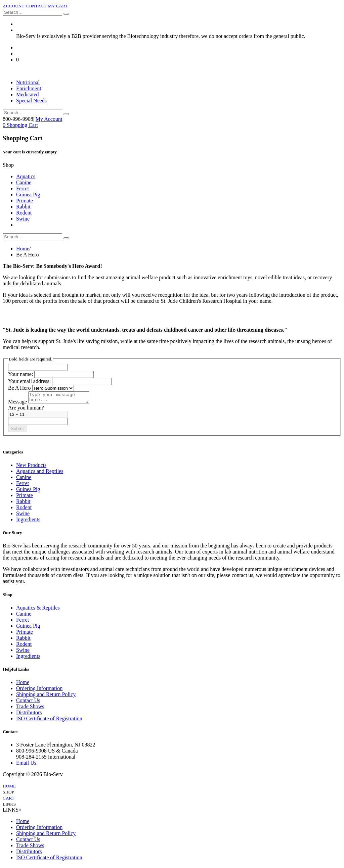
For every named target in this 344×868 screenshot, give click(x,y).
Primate (25, 201)
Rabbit (23, 207)
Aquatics (26, 176)
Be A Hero (19, 388)
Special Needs (31, 101)
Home (23, 249)
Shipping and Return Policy (46, 696)
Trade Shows (30, 708)
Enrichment (29, 88)
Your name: (20, 374)
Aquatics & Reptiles (38, 610)
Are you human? (26, 410)
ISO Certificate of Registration (49, 720)
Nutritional (28, 82)
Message (17, 404)
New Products (31, 467)
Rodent (24, 213)
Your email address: (29, 381)
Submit (18, 430)
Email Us (26, 765)
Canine (24, 182)
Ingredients (28, 521)
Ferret (23, 188)
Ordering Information (39, 690)
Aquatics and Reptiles (40, 473)
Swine (23, 219)
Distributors (29, 714)
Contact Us (28, 702)
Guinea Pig (28, 195)
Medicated (28, 94)
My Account (49, 119)
